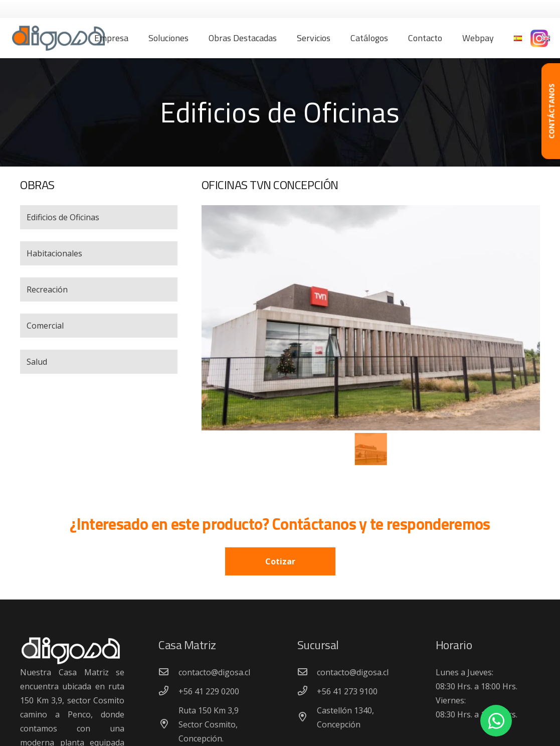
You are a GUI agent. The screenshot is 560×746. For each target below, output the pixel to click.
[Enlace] (58, 38)
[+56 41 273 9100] (307, 691)
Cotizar (280, 561)
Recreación (47, 289)
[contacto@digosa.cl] (168, 672)
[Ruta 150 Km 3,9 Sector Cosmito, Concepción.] (168, 724)
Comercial (45, 326)
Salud (37, 362)
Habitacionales (54, 253)
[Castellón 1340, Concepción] (307, 717)
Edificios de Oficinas (63, 217)
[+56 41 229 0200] (168, 691)
